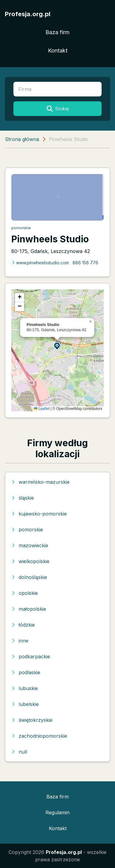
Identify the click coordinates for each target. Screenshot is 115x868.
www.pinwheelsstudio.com (40, 263)
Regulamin (58, 812)
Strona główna (22, 139)
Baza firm (58, 32)
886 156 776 (85, 263)
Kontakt (58, 51)
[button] (57, 346)
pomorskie (21, 228)
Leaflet (42, 409)
